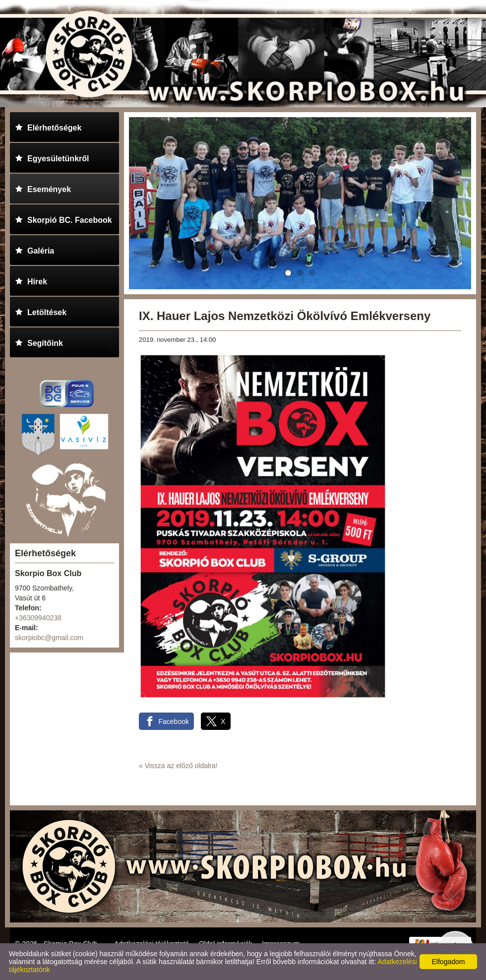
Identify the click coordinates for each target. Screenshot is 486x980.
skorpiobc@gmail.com (49, 638)
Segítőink (39, 342)
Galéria (34, 249)
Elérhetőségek (48, 126)
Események (43, 188)
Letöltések (41, 311)
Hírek (31, 280)
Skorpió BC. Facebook (63, 219)
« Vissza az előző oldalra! (178, 766)
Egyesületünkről (52, 157)
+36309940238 (38, 618)
